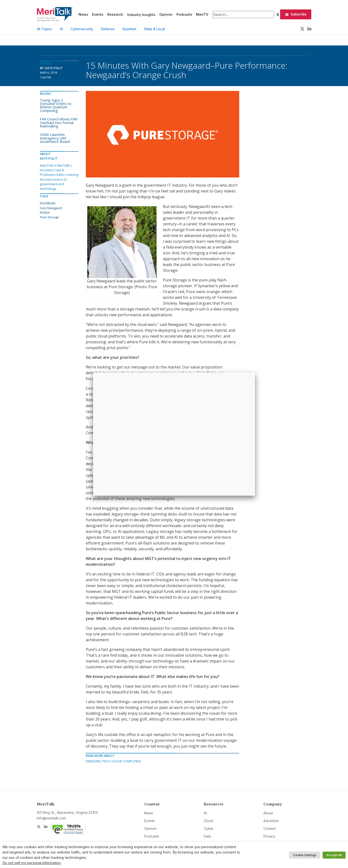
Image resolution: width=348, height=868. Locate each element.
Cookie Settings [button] (305, 855)
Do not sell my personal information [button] (32, 863)
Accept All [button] (334, 855)
